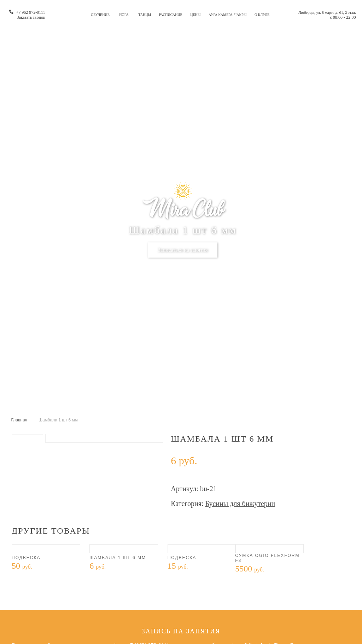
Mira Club (183, 210)
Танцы (145, 15)
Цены (195, 15)
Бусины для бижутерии (240, 504)
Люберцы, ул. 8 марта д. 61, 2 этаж (327, 12)
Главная (19, 420)
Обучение (100, 15)
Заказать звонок (31, 17)
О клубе (262, 15)
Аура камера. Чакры (228, 15)
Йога (124, 15)
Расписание (171, 15)
